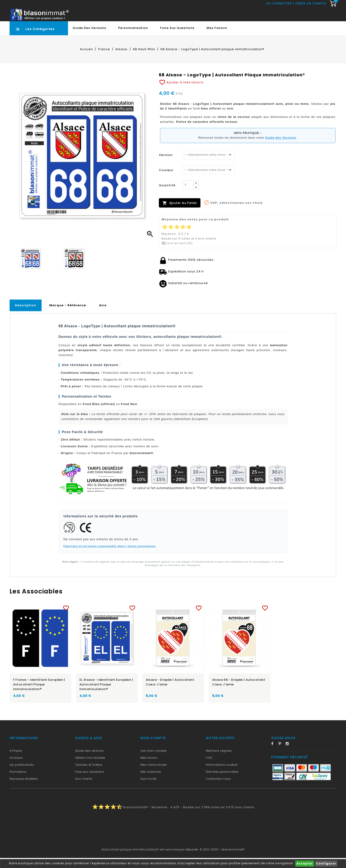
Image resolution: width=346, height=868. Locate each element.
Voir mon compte (153, 761)
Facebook (274, 755)
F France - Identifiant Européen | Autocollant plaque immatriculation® (39, 694)
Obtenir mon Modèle (90, 768)
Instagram (289, 755)
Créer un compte (311, 25)
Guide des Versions (89, 38)
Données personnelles (222, 782)
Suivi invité (148, 789)
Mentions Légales (219, 761)
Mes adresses (151, 782)
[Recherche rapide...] (157, 15)
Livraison (16, 768)
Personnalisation (133, 38)
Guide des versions (89, 761)
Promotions (18, 782)
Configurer (326, 863)
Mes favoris (217, 38)
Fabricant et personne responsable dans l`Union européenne (110, 556)
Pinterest (282, 755)
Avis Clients (84, 789)
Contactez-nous (218, 789)
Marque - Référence (68, 315)
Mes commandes (154, 775)
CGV (209, 768)
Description (26, 315)
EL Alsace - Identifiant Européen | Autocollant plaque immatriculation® (106, 694)
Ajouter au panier (180, 213)
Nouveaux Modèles (24, 789)
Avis (103, 315)
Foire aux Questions (177, 38)
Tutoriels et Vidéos (89, 775)
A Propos (16, 761)
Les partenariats (22, 775)
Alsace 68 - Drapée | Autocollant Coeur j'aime (239, 692)
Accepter (305, 863)
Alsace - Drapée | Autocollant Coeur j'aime (170, 692)
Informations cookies (222, 775)
